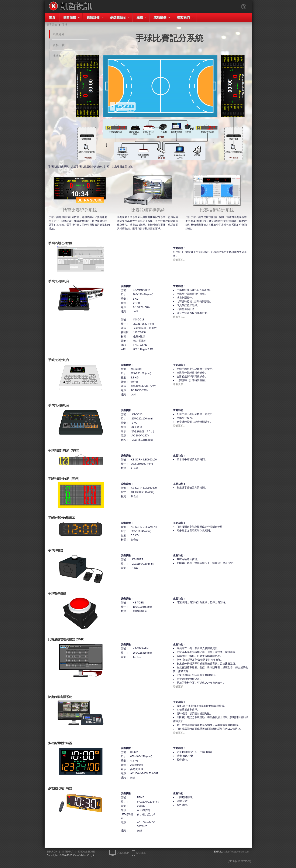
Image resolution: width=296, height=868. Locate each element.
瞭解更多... (179, 260)
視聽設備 (93, 17)
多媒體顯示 (118, 17)
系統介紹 (59, 34)
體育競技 (70, 17)
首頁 (52, 17)
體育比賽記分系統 (80, 208)
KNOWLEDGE (86, 852)
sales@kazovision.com (236, 852)
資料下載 (59, 45)
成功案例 (160, 17)
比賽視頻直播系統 (148, 208)
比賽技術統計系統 (217, 208)
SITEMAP (68, 852)
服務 (140, 17)
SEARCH (52, 852)
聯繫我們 (183, 17)
